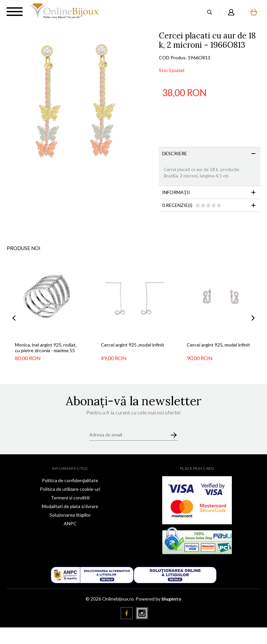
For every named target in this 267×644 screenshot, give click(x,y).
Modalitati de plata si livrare (70, 506)
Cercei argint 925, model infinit (218, 345)
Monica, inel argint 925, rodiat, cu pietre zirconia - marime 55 (46, 348)
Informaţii (176, 192)
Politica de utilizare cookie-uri (70, 489)
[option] (79, 104)
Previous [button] (14, 318)
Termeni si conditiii (70, 498)
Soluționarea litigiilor (70, 515)
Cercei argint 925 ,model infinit (133, 345)
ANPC (70, 523)
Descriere (175, 153)
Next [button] (253, 318)
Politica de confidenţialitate (70, 480)
